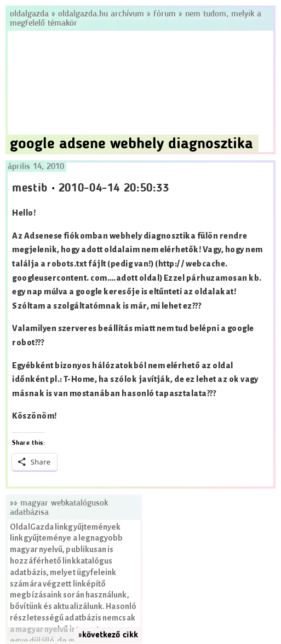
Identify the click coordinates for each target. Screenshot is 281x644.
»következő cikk (108, 635)
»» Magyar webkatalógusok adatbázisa (59, 508)
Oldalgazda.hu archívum (101, 14)
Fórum (165, 14)
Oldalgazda (31, 14)
